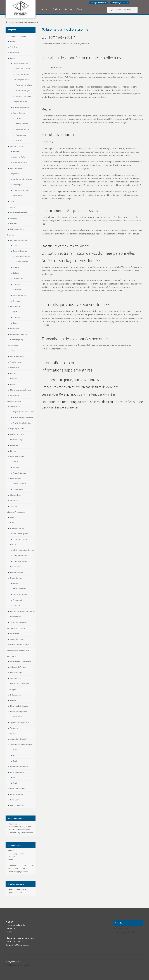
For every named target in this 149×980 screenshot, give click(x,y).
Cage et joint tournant (18, 429)
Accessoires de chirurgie (19, 240)
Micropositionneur (17, 794)
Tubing (13, 201)
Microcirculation (24, 830)
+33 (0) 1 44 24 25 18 (98, 3)
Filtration (13, 41)
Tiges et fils (14, 506)
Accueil (45, 9)
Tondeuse (16, 301)
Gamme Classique (19, 484)
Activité (13, 351)
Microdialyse (12, 656)
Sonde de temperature (21, 190)
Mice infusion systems (21, 534)
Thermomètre (18, 717)
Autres (15, 750)
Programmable (21, 135)
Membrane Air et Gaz (23, 69)
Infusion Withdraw (22, 124)
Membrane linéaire (22, 74)
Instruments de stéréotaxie (20, 767)
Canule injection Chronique (20, 645)
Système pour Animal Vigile (20, 684)
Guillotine (14, 47)
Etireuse (13, 451)
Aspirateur (14, 218)
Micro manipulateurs (17, 789)
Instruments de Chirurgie (19, 334)
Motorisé (16, 467)
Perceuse (16, 284)
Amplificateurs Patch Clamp (23, 423)
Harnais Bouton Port (17, 528)
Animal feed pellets (17, 356)
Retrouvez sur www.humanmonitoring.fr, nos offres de (19, 827)
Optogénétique (18, 489)
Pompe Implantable (20, 556)
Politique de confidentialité (18, 965)
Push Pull (19, 141)
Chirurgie (10, 235)
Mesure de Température (19, 712)
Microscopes (17, 185)
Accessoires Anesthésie (19, 212)
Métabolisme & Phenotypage (18, 650)
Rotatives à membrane (24, 96)
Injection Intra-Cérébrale (16, 628)
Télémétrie (14, 728)
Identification (15, 53)
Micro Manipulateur (17, 457)
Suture (15, 323)
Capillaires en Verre (17, 434)
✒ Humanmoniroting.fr (124, 932)
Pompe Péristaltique (20, 102)
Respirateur (14, 224)
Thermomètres (18, 196)
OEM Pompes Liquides (21, 80)
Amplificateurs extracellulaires (23, 412)
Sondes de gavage (17, 340)
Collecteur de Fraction (18, 667)
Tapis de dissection (20, 295)
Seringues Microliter (20, 163)
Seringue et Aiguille (17, 146)
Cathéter (13, 517)
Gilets (12, 523)
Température (15, 174)
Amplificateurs (15, 407)
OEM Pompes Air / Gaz (21, 64)
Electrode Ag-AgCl (17, 440)
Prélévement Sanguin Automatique (23, 611)
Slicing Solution (16, 495)
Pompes (13, 545)
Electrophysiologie (14, 401)
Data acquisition (16, 695)
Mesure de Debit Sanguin (19, 706)
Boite (15, 245)
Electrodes (14, 445)
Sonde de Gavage (17, 168)
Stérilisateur (17, 290)
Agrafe (15, 312)
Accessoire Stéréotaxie (18, 739)
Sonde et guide (16, 678)
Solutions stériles (16, 617)
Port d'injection (15, 567)
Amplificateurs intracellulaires (23, 417)
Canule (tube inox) (17, 639)
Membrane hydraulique (24, 85)
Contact (80, 9)
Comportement (13, 346)
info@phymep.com (120, 3)
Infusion (18, 118)
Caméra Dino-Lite (22, 262)
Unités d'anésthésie (17, 229)
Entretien (16, 267)
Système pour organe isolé (20, 723)
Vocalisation (15, 396)
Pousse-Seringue (19, 113)
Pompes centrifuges (23, 91)
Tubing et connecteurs (18, 622)
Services (68, 9)
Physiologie (11, 690)
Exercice (13, 373)
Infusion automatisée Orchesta (24, 550)
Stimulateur (14, 501)
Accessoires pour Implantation (21, 661)
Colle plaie (17, 318)
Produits (56, 9)
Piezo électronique (19, 473)
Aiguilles (16, 151)
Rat (14, 756)
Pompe (13, 58)
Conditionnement (16, 362)
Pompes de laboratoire (21, 107)
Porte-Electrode (16, 800)
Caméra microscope (20, 251)
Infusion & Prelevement (16, 512)
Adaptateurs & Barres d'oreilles (21, 745)
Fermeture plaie (16, 307)
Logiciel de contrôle (22, 129)
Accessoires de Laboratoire (17, 36)
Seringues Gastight (20, 157)
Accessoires (15, 633)
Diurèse (13, 701)
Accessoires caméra (23, 256)
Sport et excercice (26, 833)
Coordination (15, 368)
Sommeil (12, 833)
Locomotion (14, 379)
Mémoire (13, 384)
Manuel (16, 462)
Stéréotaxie (11, 734)
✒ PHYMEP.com (120, 929)
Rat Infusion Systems (20, 539)
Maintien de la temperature (22, 179)
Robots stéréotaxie (17, 805)
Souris (15, 761)
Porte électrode (16, 479)
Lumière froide (18, 279)
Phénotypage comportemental (21, 390)
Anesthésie (11, 207)
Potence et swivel (16, 572)
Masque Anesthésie (17, 772)
